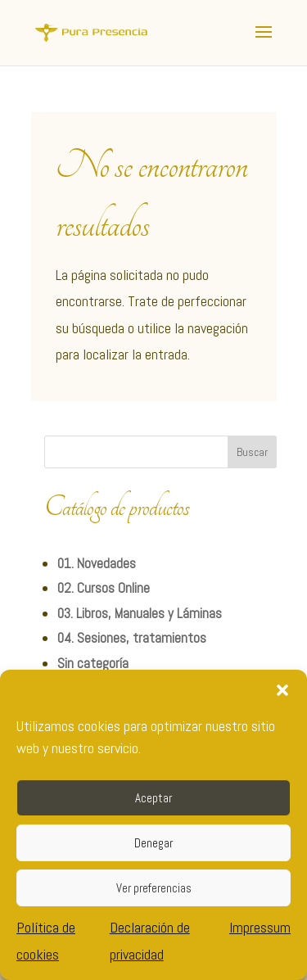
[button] (282, 690)
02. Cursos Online (104, 588)
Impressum (260, 927)
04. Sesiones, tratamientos (132, 638)
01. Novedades (97, 563)
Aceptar (153, 798)
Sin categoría (93, 663)
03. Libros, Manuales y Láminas (140, 613)
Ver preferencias (154, 888)
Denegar (153, 843)
